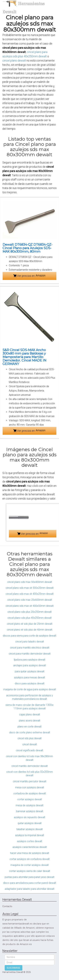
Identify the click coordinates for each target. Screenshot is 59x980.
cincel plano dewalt (14, 61)
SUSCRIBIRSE (14, 968)
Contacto (7, 906)
